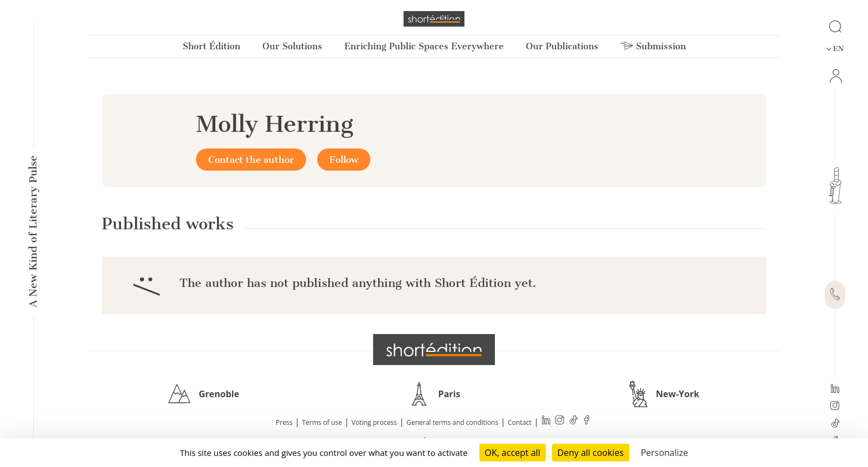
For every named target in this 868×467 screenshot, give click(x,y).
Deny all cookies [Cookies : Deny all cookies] (591, 453)
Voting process (374, 422)
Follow (344, 160)
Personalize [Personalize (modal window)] (664, 453)
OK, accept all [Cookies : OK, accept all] (513, 453)
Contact (520, 422)
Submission (653, 46)
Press (284, 422)
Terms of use (322, 422)
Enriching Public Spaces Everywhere (424, 46)
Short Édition (211, 46)
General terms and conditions (452, 422)
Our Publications (562, 46)
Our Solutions (292, 46)
